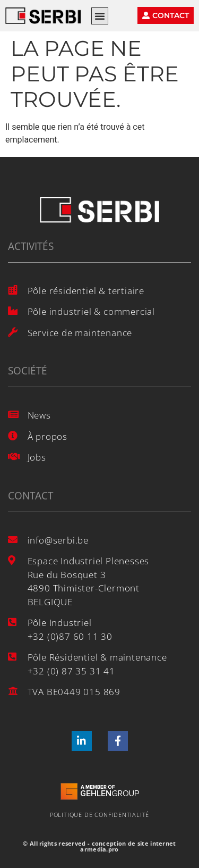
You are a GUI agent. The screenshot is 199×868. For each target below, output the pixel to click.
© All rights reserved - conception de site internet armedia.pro (99, 846)
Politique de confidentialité (99, 815)
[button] (100, 16)
